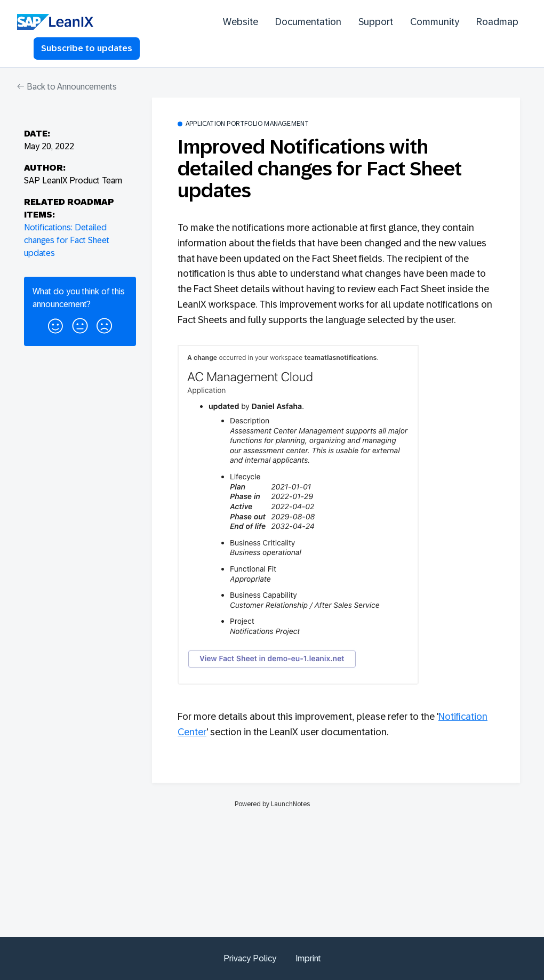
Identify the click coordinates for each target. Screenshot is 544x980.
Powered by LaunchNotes (272, 804)
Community (435, 22)
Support (376, 22)
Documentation (308, 22)
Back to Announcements (67, 87)
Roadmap (497, 22)
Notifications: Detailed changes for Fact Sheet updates (67, 240)
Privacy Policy (250, 958)
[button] (55, 324)
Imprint (308, 958)
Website (241, 22)
